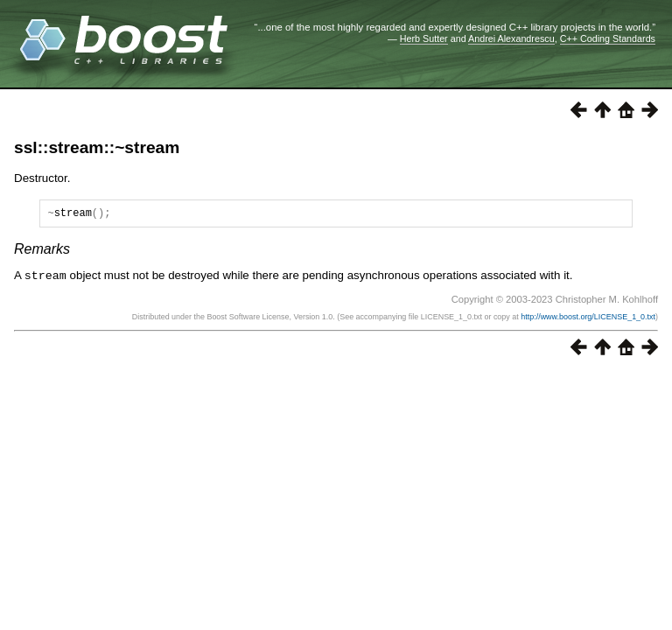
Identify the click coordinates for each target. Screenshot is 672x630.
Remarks (42, 252)
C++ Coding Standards (608, 38)
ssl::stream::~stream (97, 147)
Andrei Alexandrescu (511, 38)
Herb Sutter (424, 38)
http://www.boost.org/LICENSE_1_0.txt (588, 318)
